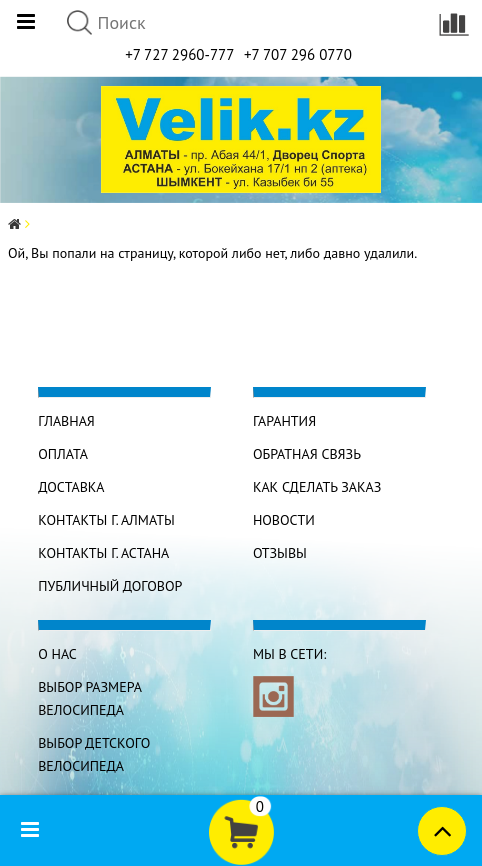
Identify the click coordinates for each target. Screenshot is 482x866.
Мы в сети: (289, 654)
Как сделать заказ (317, 487)
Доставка (71, 487)
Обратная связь (307, 454)
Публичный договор (110, 586)
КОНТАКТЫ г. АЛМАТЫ (106, 520)
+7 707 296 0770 (298, 54)
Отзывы (280, 553)
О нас (57, 654)
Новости (284, 520)
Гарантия (284, 421)
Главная (66, 421)
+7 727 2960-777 (179, 54)
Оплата (63, 454)
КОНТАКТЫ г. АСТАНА (103, 553)
